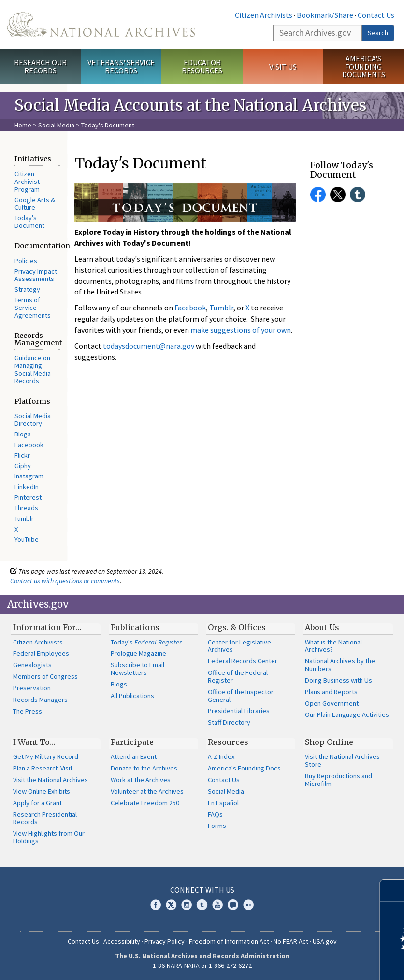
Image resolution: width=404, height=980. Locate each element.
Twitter (338, 195)
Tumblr (24, 518)
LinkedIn (27, 487)
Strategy (27, 289)
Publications (135, 627)
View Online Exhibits (42, 791)
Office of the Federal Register (238, 676)
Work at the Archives (141, 780)
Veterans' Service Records (121, 66)
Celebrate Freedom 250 (145, 803)
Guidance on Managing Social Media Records (33, 369)
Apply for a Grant (37, 803)
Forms (217, 826)
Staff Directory (229, 722)
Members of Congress (45, 676)
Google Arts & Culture (35, 204)
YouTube (27, 539)
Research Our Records (40, 66)
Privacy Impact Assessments (36, 275)
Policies (26, 261)
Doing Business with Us (339, 680)
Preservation (32, 688)
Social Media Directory (33, 420)
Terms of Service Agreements (33, 308)
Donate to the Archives (144, 768)
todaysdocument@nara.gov (149, 346)
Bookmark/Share (325, 15)
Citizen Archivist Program (27, 182)
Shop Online (329, 742)
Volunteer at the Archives (147, 791)
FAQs (215, 814)
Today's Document (29, 222)
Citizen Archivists (264, 15)
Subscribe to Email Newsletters (137, 669)
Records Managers (40, 700)
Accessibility (122, 941)
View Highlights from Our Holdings (49, 837)
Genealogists (32, 665)
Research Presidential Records (45, 818)
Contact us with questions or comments (65, 581)
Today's (146, 642)
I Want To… (34, 742)
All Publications (132, 696)
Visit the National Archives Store (342, 760)
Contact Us (376, 15)
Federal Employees (41, 653)
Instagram (29, 476)
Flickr (22, 455)
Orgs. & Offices (237, 627)
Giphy (23, 466)
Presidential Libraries (239, 711)
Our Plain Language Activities (347, 714)
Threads (26, 508)
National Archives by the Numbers (340, 665)
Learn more (318, 963)
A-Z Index (221, 756)
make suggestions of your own (241, 330)
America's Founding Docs (244, 768)
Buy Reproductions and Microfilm (339, 780)
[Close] (393, 890)
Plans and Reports (331, 692)
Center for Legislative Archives (239, 646)
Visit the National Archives (50, 780)
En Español (223, 803)
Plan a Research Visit (43, 768)
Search (378, 33)
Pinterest (28, 497)
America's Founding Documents (364, 67)
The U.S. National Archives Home (101, 24)
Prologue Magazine (138, 653)
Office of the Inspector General (241, 696)
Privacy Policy (165, 941)
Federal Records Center (243, 661)
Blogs (23, 434)
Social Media (56, 125)
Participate (132, 742)
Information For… (47, 627)
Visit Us (283, 67)
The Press (28, 711)
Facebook (29, 445)
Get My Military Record (46, 756)
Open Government (332, 703)
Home (23, 125)
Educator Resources (202, 66)
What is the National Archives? (333, 646)
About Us (322, 627)
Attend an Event (134, 756)
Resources (228, 742)
